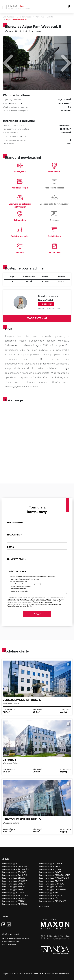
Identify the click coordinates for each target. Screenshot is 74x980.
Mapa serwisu (44, 906)
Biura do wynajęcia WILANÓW (51, 881)
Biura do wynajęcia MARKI (49, 892)
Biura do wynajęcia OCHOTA (13, 884)
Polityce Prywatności (45, 602)
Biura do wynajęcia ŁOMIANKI (14, 892)
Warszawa (40, 17)
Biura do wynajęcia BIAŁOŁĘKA (14, 875)
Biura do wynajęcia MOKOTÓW (14, 881)
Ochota (50, 17)
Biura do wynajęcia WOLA (49, 866)
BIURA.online (8, 17)
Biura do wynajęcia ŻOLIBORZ (51, 863)
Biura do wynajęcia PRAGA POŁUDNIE (54, 875)
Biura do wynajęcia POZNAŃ (13, 901)
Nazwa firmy (14, 535)
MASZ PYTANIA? (37, 318)
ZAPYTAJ (62, 282)
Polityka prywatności (54, 604)
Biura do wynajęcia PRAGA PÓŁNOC (54, 878)
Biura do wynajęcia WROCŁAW (14, 904)
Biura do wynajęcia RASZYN (50, 895)
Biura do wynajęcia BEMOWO (14, 872)
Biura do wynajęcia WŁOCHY (14, 887)
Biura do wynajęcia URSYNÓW (51, 884)
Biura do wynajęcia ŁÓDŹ (49, 898)
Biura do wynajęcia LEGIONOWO (52, 890)
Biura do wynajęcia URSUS (50, 869)
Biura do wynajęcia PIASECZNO (15, 895)
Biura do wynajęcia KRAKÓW (13, 898)
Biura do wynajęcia (25, 17)
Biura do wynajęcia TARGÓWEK (52, 887)
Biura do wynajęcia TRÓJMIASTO (52, 901)
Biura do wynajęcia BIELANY (13, 878)
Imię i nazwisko (16, 523)
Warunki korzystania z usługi (17, 606)
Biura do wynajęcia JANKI (12, 890)
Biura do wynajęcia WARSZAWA (15, 866)
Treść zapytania (17, 571)
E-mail (11, 547)
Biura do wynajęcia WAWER (50, 872)
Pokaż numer (46, 304)
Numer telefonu (17, 559)
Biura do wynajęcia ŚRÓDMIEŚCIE (16, 869)
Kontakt (5, 917)
